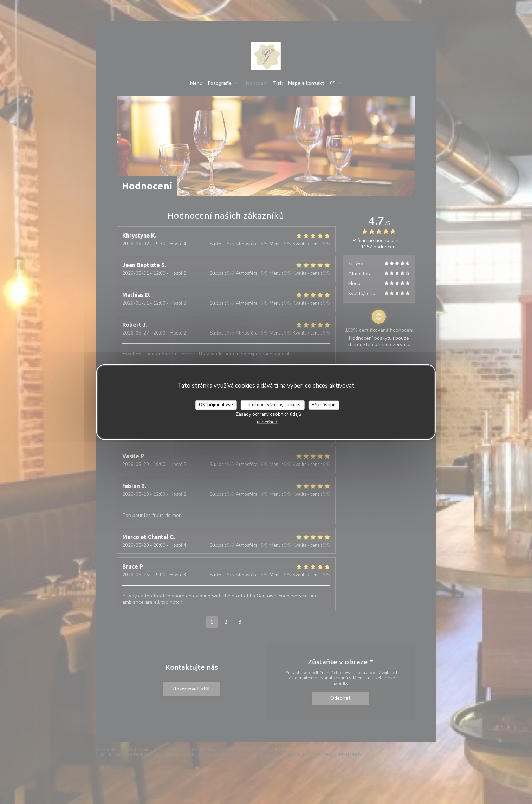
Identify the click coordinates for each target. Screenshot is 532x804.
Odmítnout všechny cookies (272, 405)
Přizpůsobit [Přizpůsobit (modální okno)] (324, 405)
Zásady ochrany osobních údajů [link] (268, 414)
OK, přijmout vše (216, 405)
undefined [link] (267, 422)
